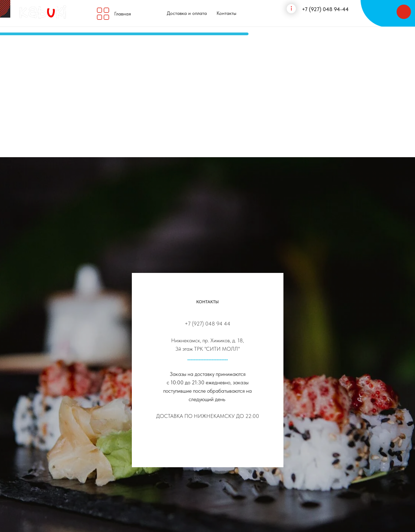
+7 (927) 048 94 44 (207, 324)
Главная (123, 14)
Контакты (226, 13)
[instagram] (208, 439)
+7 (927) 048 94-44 (325, 9)
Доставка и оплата (187, 13)
